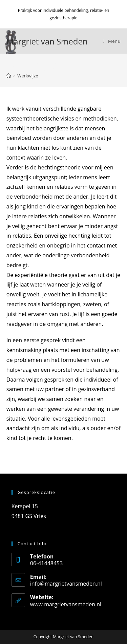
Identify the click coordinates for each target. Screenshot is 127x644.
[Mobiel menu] (112, 41)
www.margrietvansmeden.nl (66, 604)
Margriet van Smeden (47, 41)
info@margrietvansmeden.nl (66, 584)
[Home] (9, 76)
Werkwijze (28, 76)
